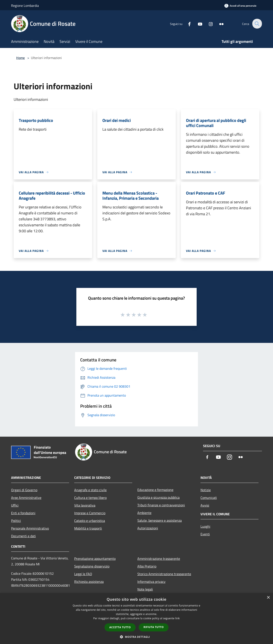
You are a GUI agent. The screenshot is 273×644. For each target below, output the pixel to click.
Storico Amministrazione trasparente (164, 574)
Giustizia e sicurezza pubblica (158, 497)
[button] (136, 637)
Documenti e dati (23, 536)
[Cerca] (257, 24)
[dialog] (136, 619)
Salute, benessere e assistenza (160, 520)
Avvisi (205, 505)
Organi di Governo (24, 490)
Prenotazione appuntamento (95, 559)
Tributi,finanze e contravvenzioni (161, 505)
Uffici (15, 505)
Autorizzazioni (148, 528)
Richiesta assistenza (89, 582)
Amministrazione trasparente (159, 559)
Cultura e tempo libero (90, 498)
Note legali (145, 589)
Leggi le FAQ (83, 574)
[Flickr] (219, 24)
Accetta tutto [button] (120, 627)
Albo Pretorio (147, 566)
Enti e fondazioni (23, 513)
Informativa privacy (151, 582)
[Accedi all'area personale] (240, 6)
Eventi (205, 534)
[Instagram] (208, 24)
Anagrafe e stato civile (90, 490)
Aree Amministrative (26, 498)
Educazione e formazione (155, 490)
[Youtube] (197, 24)
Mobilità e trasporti (88, 528)
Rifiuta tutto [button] (154, 627)
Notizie (206, 490)
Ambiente (144, 513)
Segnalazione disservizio (92, 566)
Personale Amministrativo (30, 528)
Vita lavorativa (85, 505)
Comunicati (209, 498)
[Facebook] (187, 24)
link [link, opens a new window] (178, 618)
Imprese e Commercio (90, 513)
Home (20, 58)
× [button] (268, 598)
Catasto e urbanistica (90, 521)
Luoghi (205, 526)
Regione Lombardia (25, 6)
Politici (16, 521)
